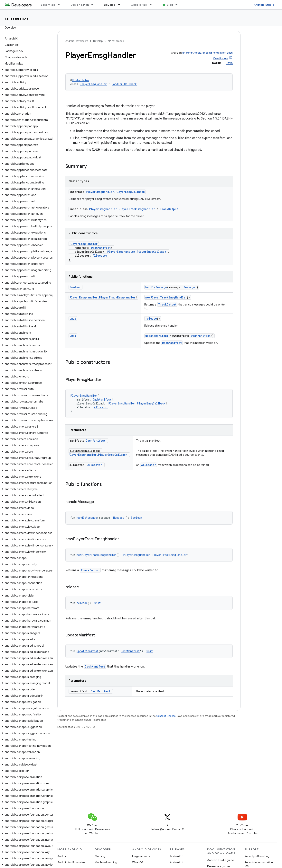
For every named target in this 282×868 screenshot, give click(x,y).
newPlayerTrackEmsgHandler (166, 297)
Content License (166, 716)
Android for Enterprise (71, 862)
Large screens (141, 856)
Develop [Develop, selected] (110, 5)
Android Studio (264, 5)
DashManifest (101, 248)
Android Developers (77, 41)
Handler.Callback (124, 84)
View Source (221, 58)
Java (229, 63)
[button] (26, 70)
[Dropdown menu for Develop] (121, 5)
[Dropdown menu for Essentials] (61, 5)
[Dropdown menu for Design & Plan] (94, 5)
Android (62, 856)
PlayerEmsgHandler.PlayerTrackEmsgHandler (122, 209)
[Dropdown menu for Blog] (178, 5)
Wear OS (138, 862)
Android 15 (177, 856)
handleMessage (156, 287)
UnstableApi (81, 80)
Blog (170, 5)
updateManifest (157, 336)
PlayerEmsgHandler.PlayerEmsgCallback (115, 192)
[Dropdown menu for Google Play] (152, 5)
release (151, 319)
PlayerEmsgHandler (93, 84)
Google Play (139, 5)
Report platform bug (257, 856)
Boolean (75, 287)
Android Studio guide (221, 860)
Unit (73, 319)
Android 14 (177, 862)
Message (189, 287)
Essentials (48, 5)
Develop (98, 41)
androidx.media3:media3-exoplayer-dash (207, 53)
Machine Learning (106, 862)
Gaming (100, 856)
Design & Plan (80, 5)
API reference (17, 19)
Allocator (100, 256)
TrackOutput (169, 209)
